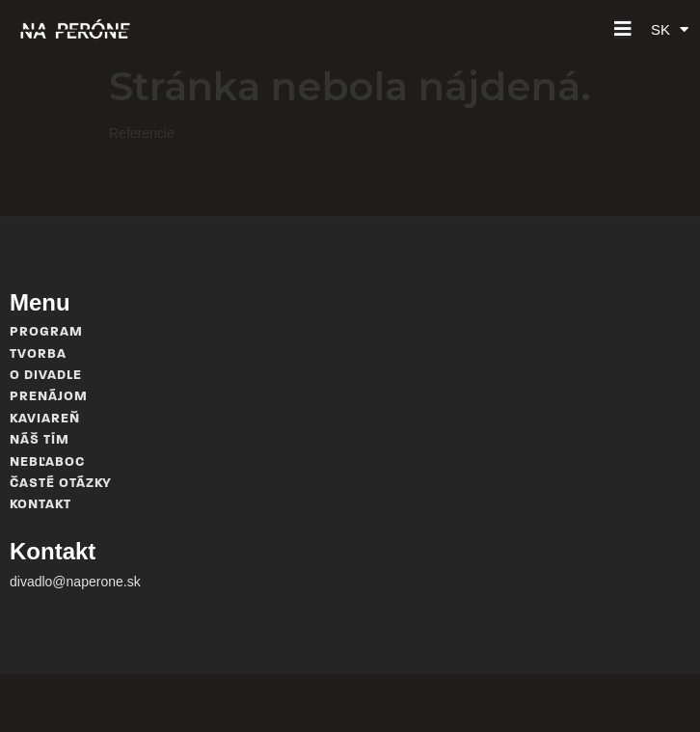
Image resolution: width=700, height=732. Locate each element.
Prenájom (49, 397)
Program (46, 332)
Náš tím (40, 440)
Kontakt (40, 505)
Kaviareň (45, 419)
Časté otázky (61, 484)
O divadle (46, 376)
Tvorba (38, 354)
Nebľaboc (47, 462)
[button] (623, 29)
